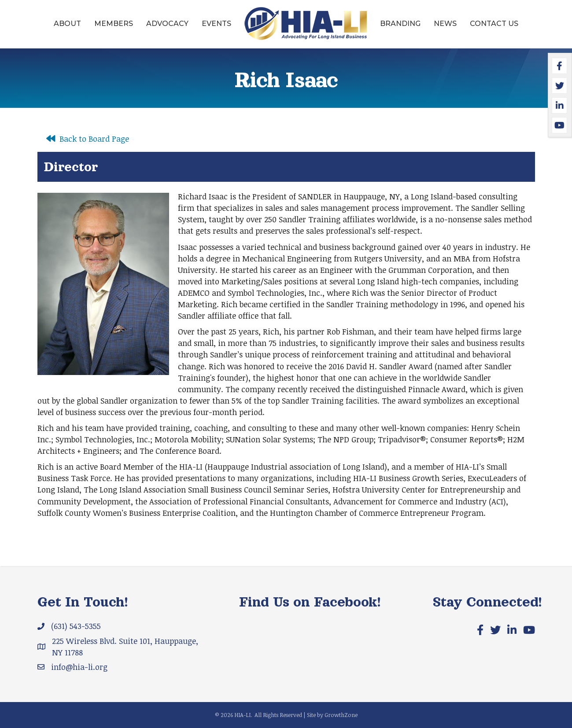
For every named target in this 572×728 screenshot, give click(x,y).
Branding (400, 24)
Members (114, 24)
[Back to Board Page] (85, 139)
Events (216, 24)
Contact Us (494, 24)
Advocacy (167, 24)
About (67, 24)
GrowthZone (341, 715)
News (445, 24)
